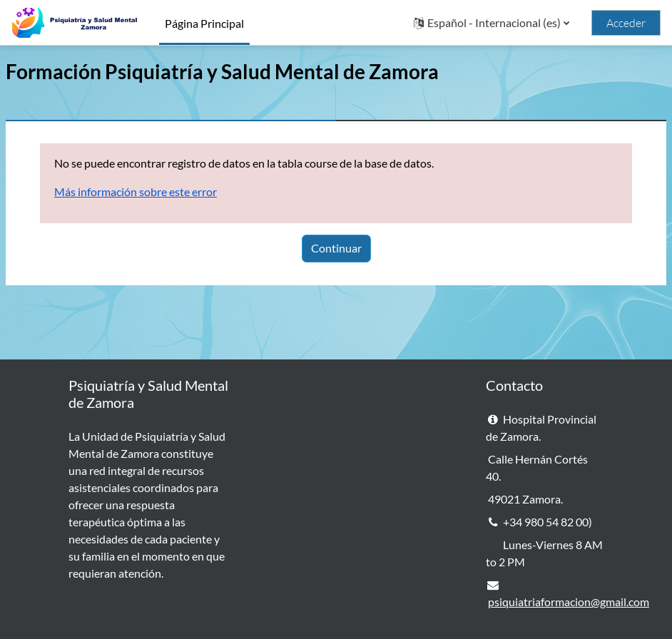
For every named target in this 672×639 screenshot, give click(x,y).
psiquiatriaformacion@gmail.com (569, 602)
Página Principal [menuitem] (204, 23)
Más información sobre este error (136, 191)
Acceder (626, 23)
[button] (492, 23)
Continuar (336, 248)
